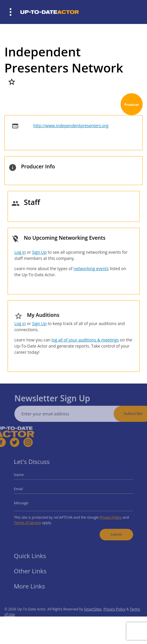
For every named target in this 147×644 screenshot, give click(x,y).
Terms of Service (33, 520)
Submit (111, 530)
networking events (91, 269)
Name (25, 478)
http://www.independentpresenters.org (71, 126)
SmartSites (93, 616)
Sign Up (40, 252)
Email (25, 490)
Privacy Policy (106, 515)
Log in (20, 252)
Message (27, 502)
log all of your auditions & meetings (85, 340)
